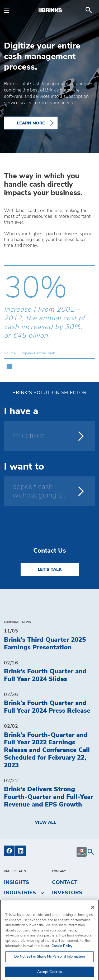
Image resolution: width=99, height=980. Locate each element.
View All (45, 822)
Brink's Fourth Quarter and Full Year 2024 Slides (45, 675)
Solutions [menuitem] (23, 902)
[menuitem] (89, 10)
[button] (9, 364)
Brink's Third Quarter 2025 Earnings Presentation (45, 644)
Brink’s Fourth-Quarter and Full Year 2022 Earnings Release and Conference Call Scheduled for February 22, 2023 (47, 750)
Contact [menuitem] (65, 882)
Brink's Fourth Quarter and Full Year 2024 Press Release (47, 707)
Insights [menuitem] (16, 882)
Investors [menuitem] (67, 893)
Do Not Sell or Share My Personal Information (49, 961)
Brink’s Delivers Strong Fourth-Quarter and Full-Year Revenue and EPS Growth (49, 797)
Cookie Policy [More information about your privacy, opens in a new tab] (62, 950)
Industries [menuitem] (20, 893)
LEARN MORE (31, 123)
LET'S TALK (50, 569)
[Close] (93, 911)
